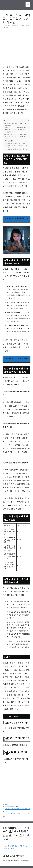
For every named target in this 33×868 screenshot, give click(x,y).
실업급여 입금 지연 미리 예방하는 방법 (16, 136)
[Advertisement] (16, 48)
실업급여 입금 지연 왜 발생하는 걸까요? (17, 128)
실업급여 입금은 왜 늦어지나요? (17, 143)
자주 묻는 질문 (9, 141)
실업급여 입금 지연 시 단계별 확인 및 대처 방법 (16, 131)
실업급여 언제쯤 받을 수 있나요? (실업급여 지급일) (16, 124)
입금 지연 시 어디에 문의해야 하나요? (17, 146)
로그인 (19, 860)
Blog (6, 804)
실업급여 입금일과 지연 (12, 806)
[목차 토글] (27, 121)
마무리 (7, 139)
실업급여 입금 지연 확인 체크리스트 (16, 134)
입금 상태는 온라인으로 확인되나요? (18, 149)
